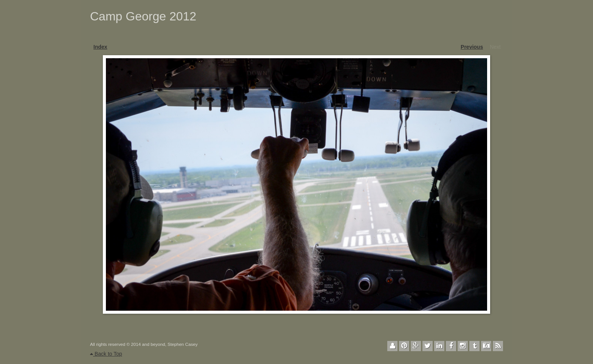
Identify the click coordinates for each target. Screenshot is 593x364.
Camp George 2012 (143, 16)
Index (100, 47)
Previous (472, 47)
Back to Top (106, 354)
